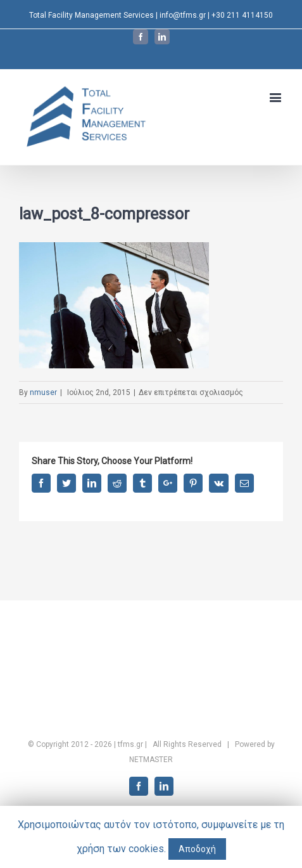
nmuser (43, 392)
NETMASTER (151, 760)
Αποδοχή (197, 849)
